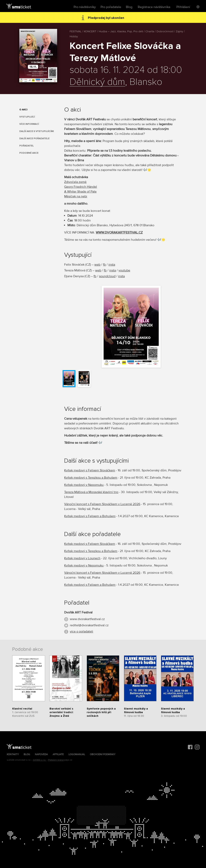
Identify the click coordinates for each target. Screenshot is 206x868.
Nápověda (41, 754)
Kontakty (13, 754)
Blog (129, 7)
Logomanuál (77, 754)
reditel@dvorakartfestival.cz (89, 625)
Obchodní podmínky (103, 754)
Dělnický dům (97, 82)
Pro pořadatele (111, 7)
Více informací (29, 124)
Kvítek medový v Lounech (82, 558)
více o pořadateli (81, 631)
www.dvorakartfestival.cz (87, 619)
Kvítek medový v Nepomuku (84, 485)
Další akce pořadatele (34, 139)
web (97, 265)
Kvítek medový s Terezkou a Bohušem (91, 478)
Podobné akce (29, 153)
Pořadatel (27, 146)
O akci (23, 110)
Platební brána (56, 760)
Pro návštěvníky (85, 7)
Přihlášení (183, 7)
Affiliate (58, 754)
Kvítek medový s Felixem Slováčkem (90, 470)
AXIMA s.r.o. (40, 760)
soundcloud (107, 276)
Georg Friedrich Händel (81, 187)
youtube (124, 270)
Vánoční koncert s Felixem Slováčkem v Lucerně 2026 (102, 504)
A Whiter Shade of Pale (80, 192)
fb (104, 265)
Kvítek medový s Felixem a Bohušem (90, 516)
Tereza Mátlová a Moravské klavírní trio (91, 492)
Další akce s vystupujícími (37, 131)
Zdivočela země (75, 182)
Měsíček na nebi (76, 196)
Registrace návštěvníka (154, 7)
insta (112, 265)
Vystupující (27, 117)
